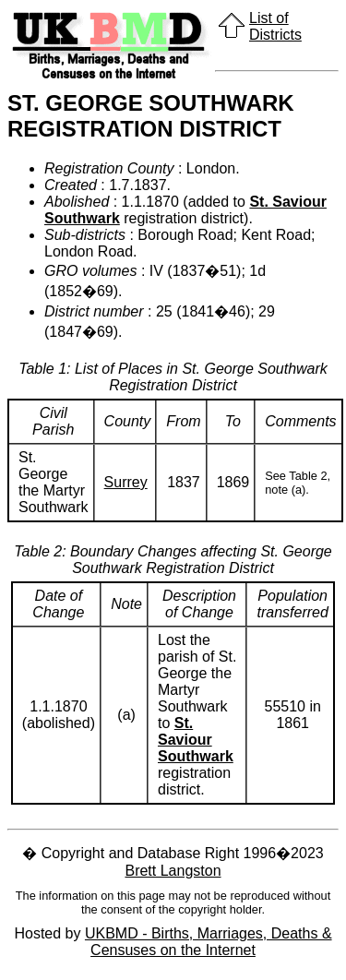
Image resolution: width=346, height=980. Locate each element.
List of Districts (275, 26)
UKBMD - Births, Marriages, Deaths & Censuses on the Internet (209, 942)
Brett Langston (173, 871)
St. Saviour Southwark (196, 740)
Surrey (126, 482)
